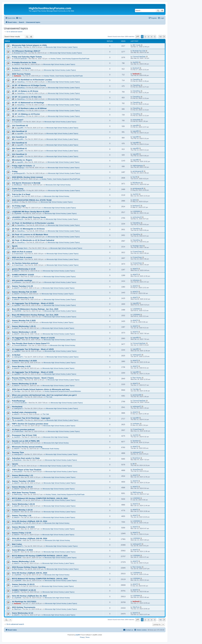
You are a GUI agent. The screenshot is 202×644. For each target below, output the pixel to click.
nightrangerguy (19, 168)
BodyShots (18, 460)
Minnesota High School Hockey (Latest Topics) (62, 47)
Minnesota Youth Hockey (51, 449)
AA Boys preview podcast (23, 429)
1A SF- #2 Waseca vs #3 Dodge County (29, 85)
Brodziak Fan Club (20, 53)
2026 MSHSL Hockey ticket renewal (27, 177)
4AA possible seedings (22, 280)
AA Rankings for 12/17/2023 (24, 602)
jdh (15, 466)
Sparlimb (17, 443)
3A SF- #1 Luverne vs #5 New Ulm (27, 97)
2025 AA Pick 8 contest (22, 252)
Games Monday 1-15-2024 (23, 527)
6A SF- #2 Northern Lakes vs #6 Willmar (29, 108)
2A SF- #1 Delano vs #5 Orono (25, 91)
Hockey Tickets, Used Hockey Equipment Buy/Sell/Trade (70, 59)
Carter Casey (18, 189)
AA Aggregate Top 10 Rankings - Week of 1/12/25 (33, 338)
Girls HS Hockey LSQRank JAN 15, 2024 (30, 521)
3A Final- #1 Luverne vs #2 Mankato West (30, 235)
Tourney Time (18, 452)
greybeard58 (18, 397)
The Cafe (49, 397)
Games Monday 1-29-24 (22, 487)
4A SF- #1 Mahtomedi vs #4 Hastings (28, 103)
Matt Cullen (17, 544)
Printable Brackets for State (24, 62)
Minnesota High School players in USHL (30, 45)
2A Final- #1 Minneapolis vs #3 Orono (28, 229)
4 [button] (152, 37)
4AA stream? (18, 120)
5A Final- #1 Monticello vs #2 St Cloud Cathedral (33, 240)
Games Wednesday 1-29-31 (24, 326)
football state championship (24, 412)
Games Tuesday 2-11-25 (22, 286)
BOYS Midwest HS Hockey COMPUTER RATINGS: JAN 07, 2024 (40, 556)
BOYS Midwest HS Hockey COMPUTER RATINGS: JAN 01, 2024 (40, 579)
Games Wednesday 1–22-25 (24, 332)
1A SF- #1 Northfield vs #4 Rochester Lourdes (32, 80)
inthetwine (18, 282)
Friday (15, 171)
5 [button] (155, 37)
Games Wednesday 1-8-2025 (24, 361)
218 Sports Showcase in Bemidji (26, 183)
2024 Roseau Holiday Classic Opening (29, 567)
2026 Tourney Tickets (21, 74)
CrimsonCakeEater (21, 59)
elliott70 (17, 271)
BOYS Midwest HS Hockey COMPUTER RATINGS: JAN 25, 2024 (40, 498)
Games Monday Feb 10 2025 (24, 292)
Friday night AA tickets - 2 (23, 166)
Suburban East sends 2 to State (26, 458)
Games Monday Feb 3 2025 (24, 321)
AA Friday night (19, 206)
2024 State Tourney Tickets (24, 493)
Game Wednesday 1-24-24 (23, 504)
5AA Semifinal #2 (19, 143)
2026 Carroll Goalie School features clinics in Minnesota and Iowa (41, 389)
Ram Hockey (18, 380)
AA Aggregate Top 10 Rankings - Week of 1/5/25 (33, 349)
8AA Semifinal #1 (19, 137)
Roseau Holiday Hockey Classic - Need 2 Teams (33, 378)
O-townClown (19, 254)
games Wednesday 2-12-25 (24, 269)
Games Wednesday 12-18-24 (24, 384)
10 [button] (160, 37)
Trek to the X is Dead (21, 194)
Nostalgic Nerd (22, 248)
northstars (17, 426)
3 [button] (148, 37)
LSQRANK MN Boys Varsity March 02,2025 (31, 212)
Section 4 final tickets (21, 68)
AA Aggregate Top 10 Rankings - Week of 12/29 (33, 372)
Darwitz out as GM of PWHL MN (26, 441)
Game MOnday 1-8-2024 (22, 550)
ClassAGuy (21, 82)
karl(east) (17, 76)
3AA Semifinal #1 (19, 154)
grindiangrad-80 (19, 173)
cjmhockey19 (19, 219)
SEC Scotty (18, 47)
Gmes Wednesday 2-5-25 (23, 298)
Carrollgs (17, 391)
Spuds (15, 246)
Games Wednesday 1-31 (23, 475)
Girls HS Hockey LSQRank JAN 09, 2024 (30, 538)
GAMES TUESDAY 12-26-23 (24, 590)
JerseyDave (18, 472)
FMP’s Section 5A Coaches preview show (30, 424)
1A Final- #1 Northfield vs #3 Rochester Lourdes (33, 223)
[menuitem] (19, 18)
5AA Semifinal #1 (19, 148)
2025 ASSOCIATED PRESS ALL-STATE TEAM (32, 200)
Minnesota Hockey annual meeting (27, 447)
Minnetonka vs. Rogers (22, 160)
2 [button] (145, 37)
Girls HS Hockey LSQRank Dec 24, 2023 (29, 596)
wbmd (16, 202)
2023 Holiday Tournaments (24, 607)
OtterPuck (17, 609)
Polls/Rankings (19, 401)
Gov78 (16, 179)
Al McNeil (16, 355)
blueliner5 (17, 70)
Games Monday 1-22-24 (22, 510)
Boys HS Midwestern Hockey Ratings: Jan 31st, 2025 (35, 309)
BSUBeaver (18, 185)
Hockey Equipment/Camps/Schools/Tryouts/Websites (63, 391)
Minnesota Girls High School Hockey (58, 185)
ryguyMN (20, 128)
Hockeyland (17, 407)
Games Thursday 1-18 (22, 516)
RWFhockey (18, 494)
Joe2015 (17, 64)
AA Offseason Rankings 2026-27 (26, 51)
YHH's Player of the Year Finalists (27, 470)
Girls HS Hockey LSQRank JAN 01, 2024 (30, 573)
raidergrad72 (18, 357)
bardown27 (18, 208)
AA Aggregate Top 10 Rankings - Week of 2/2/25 (33, 303)
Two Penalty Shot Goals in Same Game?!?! (31, 343)
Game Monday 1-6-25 (21, 366)
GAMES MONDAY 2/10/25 (23, 275)
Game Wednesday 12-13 (23, 613)
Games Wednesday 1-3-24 (23, 561)
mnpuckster (18, 122)
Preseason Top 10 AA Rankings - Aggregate (31, 418)
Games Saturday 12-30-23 (23, 584)
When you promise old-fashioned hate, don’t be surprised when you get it (44, 395)
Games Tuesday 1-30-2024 (23, 481)
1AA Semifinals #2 (20, 126)
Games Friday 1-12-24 (21, 533)
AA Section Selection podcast (25, 263)
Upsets (15, 464)
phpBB (77, 635)
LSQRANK (18, 213)
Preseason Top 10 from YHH (24, 435)
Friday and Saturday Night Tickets (27, 57)
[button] (137, 37)
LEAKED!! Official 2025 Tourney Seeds (29, 217)
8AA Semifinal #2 (19, 131)
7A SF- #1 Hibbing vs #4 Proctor (26, 114)
